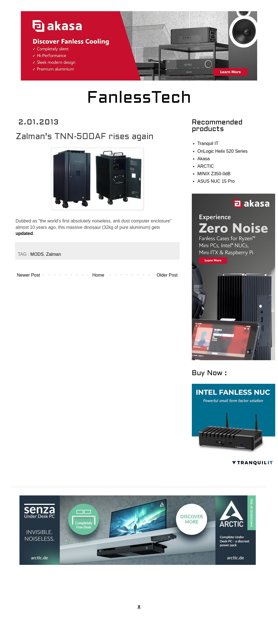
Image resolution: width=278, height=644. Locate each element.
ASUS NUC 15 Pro (216, 181)
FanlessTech (139, 99)
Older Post (167, 275)
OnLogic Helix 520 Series (223, 151)
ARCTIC (206, 166)
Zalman (54, 254)
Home (98, 275)
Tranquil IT (208, 143)
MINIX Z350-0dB (214, 174)
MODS (37, 254)
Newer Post (28, 275)
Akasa (203, 159)
